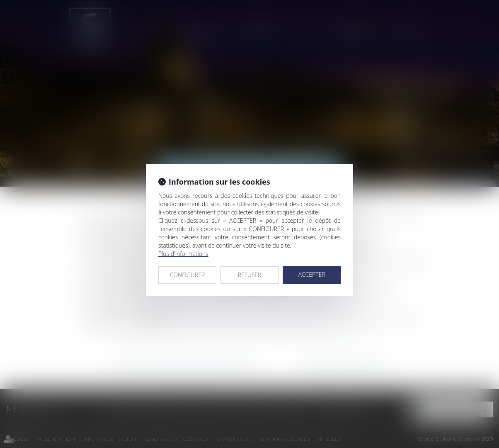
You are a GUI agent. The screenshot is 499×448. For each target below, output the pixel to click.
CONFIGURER (188, 275)
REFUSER (250, 275)
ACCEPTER (311, 274)
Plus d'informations (183, 254)
